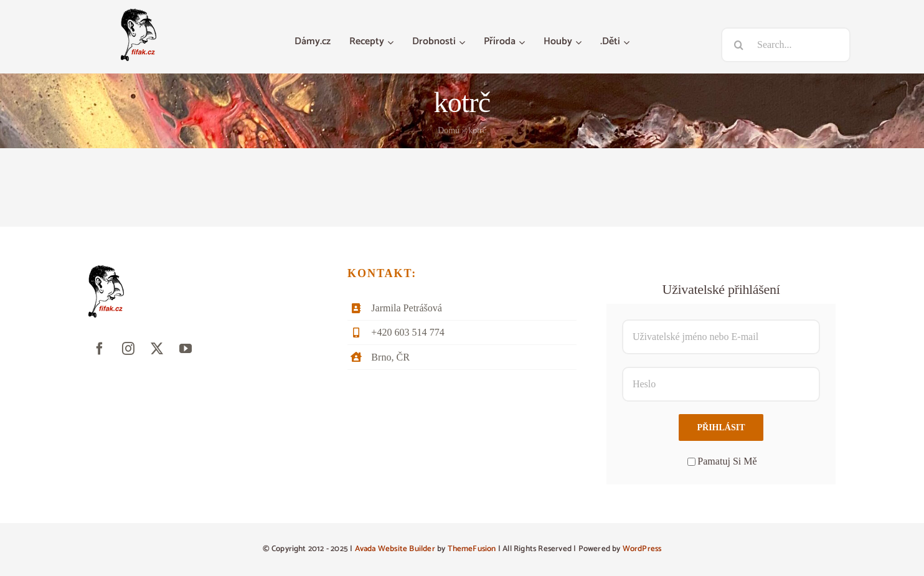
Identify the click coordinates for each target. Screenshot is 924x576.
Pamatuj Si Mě (722, 461)
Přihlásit (721, 427)
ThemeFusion (472, 549)
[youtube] (186, 349)
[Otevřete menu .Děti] (628, 42)
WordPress (642, 549)
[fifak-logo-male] (139, 13)
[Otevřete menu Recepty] (392, 42)
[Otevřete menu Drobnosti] (464, 42)
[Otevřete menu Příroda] (523, 42)
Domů (449, 130)
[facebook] (100, 349)
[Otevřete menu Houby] (580, 42)
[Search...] (786, 45)
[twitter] (157, 349)
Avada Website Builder (395, 549)
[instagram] (128, 349)
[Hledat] (738, 45)
